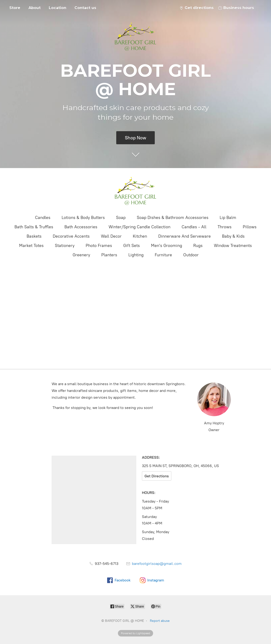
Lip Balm (228, 218)
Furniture (163, 255)
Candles (43, 218)
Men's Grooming (167, 246)
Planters (109, 255)
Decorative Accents (71, 236)
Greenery (81, 255)
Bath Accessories (81, 227)
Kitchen (140, 236)
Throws (225, 227)
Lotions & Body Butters (83, 218)
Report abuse (160, 621)
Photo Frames (99, 246)
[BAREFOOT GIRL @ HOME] (136, 191)
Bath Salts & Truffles (34, 227)
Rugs (198, 246)
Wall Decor (111, 236)
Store (15, 8)
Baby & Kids (233, 236)
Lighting (136, 255)
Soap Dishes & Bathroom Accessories (173, 218)
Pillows (250, 227)
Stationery (65, 246)
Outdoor (191, 255)
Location (58, 8)
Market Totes (31, 246)
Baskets (34, 236)
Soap (121, 218)
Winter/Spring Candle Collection (139, 227)
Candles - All (194, 227)
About (35, 8)
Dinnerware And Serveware (185, 236)
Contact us (85, 8)
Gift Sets (132, 246)
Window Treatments (233, 246)
